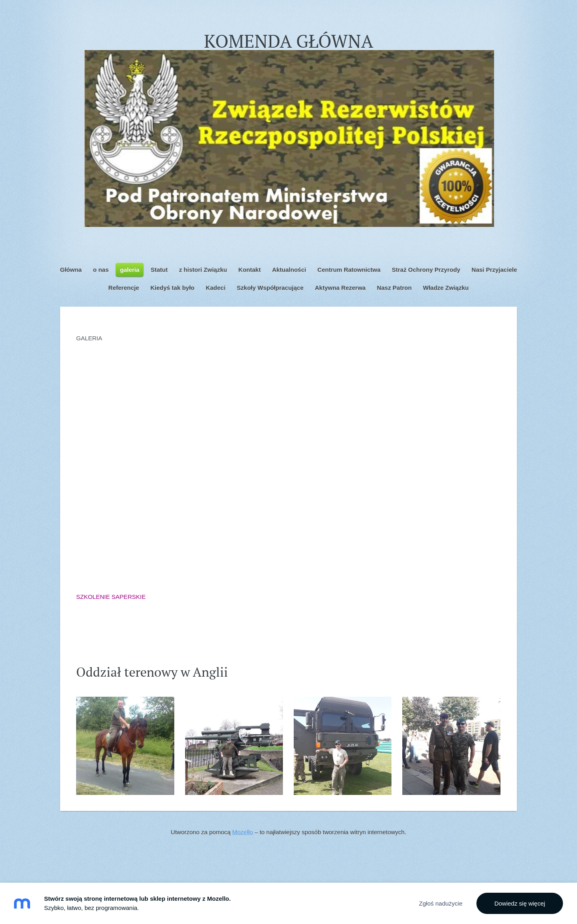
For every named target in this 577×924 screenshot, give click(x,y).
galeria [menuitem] (129, 270)
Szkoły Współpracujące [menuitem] (270, 288)
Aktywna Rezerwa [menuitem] (340, 288)
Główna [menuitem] (71, 270)
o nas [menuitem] (101, 270)
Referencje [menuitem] (124, 288)
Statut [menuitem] (159, 270)
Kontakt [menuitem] (250, 270)
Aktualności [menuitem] (289, 270)
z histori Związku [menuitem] (203, 270)
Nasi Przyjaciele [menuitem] (494, 270)
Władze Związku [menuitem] (446, 288)
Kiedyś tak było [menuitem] (172, 288)
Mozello (243, 832)
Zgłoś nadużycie (441, 903)
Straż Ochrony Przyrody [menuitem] (426, 270)
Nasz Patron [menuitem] (394, 288)
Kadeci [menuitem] (215, 288)
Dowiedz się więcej (520, 903)
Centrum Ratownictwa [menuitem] (349, 270)
